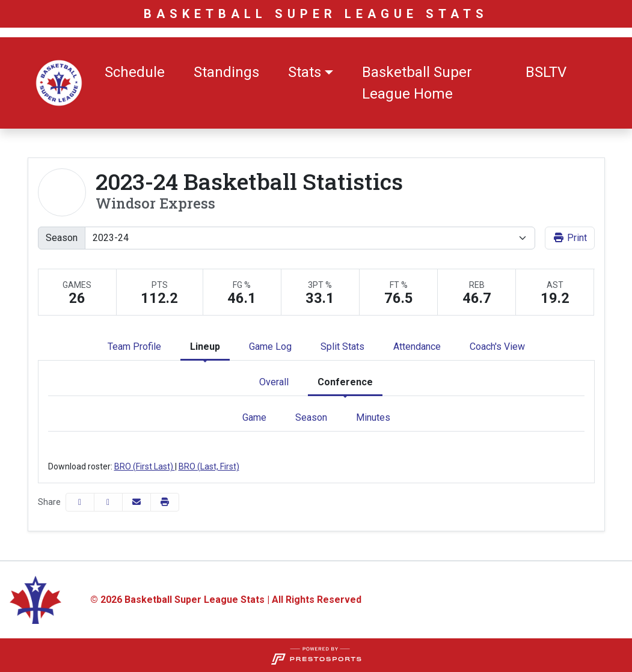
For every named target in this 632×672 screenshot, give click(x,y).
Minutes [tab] (373, 417)
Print (570, 238)
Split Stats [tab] (342, 347)
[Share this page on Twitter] (108, 502)
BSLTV (546, 72)
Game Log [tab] (270, 347)
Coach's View (497, 347)
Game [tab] (254, 417)
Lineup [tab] (205, 347)
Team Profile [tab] (134, 347)
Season (62, 238)
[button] (311, 72)
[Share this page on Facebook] (80, 502)
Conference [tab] (345, 382)
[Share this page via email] (137, 502)
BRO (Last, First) (209, 466)
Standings (226, 72)
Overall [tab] (274, 382)
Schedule (135, 72)
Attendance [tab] (417, 347)
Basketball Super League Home (417, 83)
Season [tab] (311, 417)
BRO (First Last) (145, 466)
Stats (305, 72)
